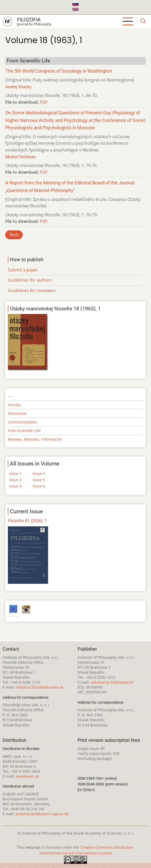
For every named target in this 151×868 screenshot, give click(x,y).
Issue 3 (15, 486)
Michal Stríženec (21, 157)
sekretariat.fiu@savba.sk (112, 682)
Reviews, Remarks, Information (35, 439)
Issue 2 (15, 480)
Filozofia (29, 20)
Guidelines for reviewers (32, 290)
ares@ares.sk (27, 776)
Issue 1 (15, 473)
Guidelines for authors (30, 280)
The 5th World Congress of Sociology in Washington (59, 71)
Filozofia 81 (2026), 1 (27, 521)
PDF (44, 102)
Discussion (17, 413)
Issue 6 (39, 486)
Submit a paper (23, 270)
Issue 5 (39, 480)
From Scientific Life (24, 431)
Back (14, 235)
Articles (14, 405)
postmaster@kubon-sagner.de (42, 814)
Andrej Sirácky (18, 87)
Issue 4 (39, 473)
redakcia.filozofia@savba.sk (39, 687)
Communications (23, 422)
